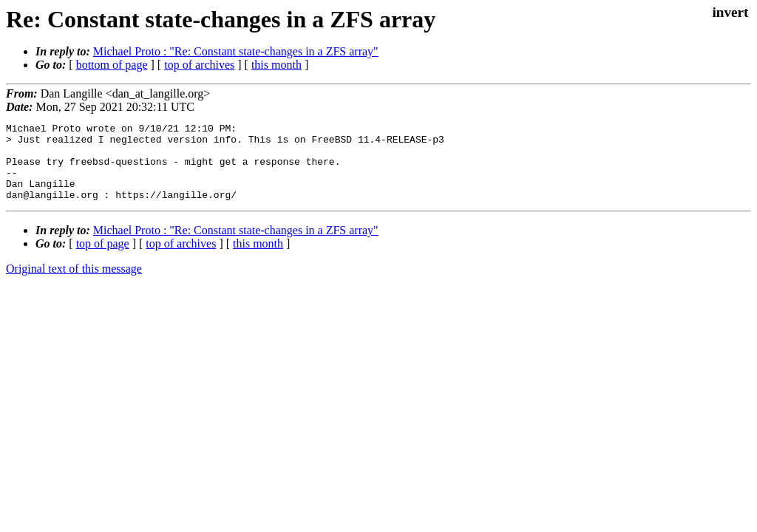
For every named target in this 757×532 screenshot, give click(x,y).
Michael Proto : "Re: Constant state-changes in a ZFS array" (236, 51)
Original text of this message (74, 284)
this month (276, 65)
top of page (103, 259)
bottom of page (112, 65)
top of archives (199, 65)
